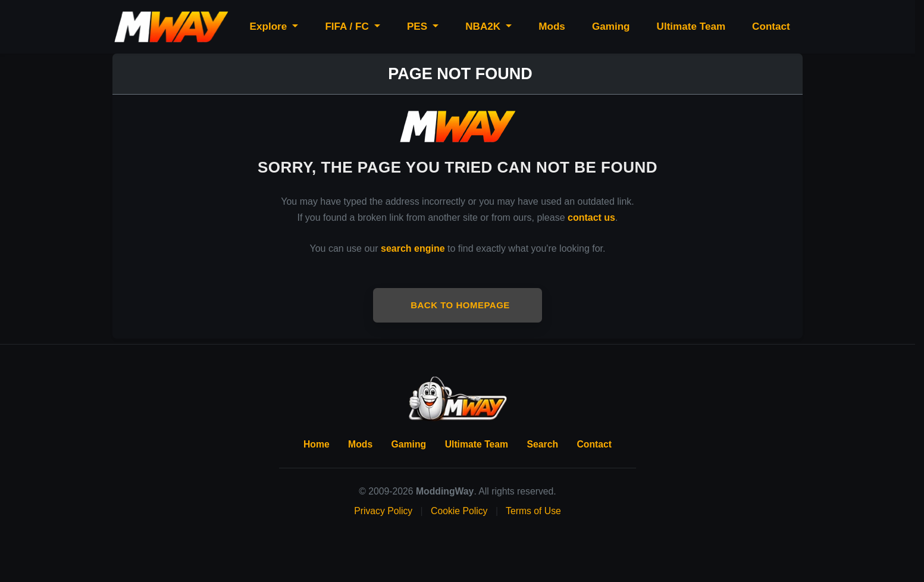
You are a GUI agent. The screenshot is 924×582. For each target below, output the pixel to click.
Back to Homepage (460, 305)
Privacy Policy (383, 511)
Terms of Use (533, 511)
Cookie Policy (459, 511)
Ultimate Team (691, 26)
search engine (413, 248)
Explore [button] (270, 26)
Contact (771, 26)
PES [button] (419, 26)
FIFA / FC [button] (348, 26)
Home (317, 444)
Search (543, 444)
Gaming (611, 26)
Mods (552, 26)
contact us (591, 218)
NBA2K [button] (484, 26)
